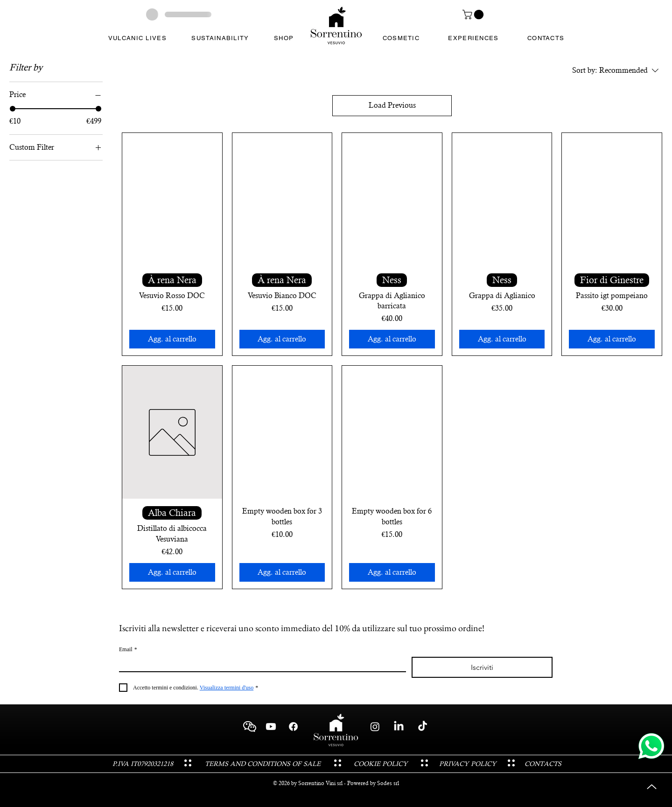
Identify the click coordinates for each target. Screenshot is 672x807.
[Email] (260, 664)
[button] (474, 14)
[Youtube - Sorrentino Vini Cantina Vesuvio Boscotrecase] (271, 727)
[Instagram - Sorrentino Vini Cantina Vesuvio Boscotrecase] (375, 727)
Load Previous (392, 105)
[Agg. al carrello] (172, 339)
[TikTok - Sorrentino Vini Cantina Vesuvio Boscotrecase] (423, 727)
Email (128, 650)
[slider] (13, 109)
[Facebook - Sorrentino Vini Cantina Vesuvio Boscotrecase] (293, 727)
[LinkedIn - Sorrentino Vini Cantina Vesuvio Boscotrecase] (399, 727)
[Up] (652, 787)
